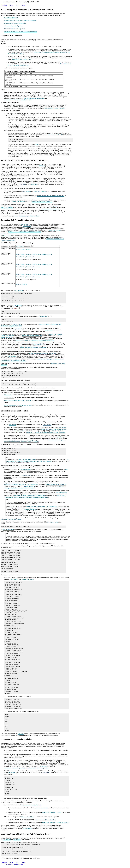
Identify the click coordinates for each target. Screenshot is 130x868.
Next (24, 5)
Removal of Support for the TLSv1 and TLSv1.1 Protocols (20, 21)
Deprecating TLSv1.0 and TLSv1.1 (21, 60)
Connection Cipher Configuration (13, 26)
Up (17, 5)
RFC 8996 (42, 166)
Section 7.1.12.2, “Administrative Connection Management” (25, 232)
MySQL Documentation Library (14, 864)
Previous (5, 5)
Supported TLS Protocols (11, 18)
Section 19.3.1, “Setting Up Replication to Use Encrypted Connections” (35, 340)
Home (12, 5)
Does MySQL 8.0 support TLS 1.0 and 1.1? (27, 216)
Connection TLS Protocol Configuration (15, 23)
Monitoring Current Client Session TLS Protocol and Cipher (21, 32)
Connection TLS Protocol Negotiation (15, 29)
